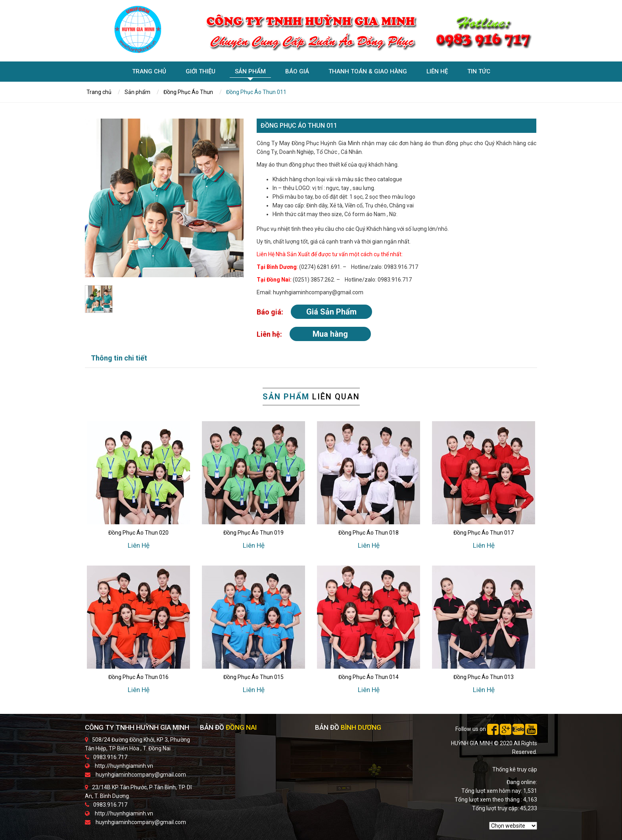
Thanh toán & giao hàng (368, 73)
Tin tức (479, 73)
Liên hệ (437, 73)
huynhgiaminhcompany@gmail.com (141, 775)
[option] (164, 198)
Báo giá (297, 73)
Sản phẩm (250, 73)
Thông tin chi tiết (119, 358)
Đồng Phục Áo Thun (188, 92)
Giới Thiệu (201, 73)
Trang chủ (149, 73)
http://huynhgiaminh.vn (124, 766)
